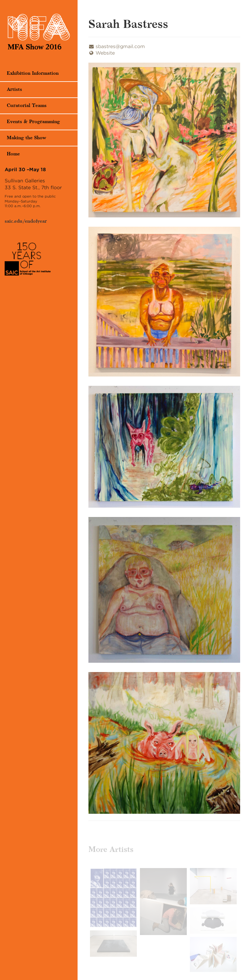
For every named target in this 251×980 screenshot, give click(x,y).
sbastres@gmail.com (117, 47)
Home (13, 154)
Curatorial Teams (27, 106)
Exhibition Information (33, 73)
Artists (14, 89)
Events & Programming (33, 122)
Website (102, 53)
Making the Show (27, 138)
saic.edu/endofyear (26, 221)
